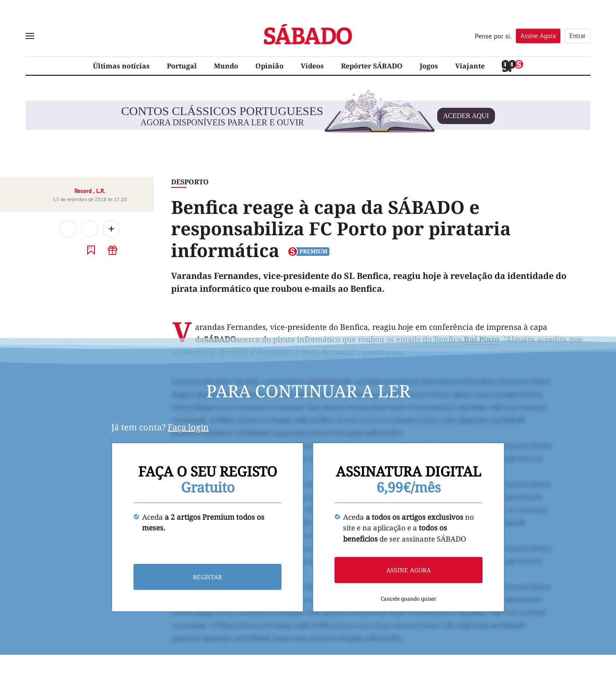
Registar (207, 577)
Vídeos (312, 66)
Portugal (182, 66)
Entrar (577, 36)
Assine (538, 36)
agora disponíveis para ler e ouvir (308, 116)
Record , (85, 191)
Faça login (188, 427)
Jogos (429, 66)
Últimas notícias (121, 66)
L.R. (101, 191)
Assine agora (409, 570)
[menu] (30, 36)
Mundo (226, 66)
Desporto (190, 182)
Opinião (269, 66)
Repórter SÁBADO (372, 66)
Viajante (470, 66)
